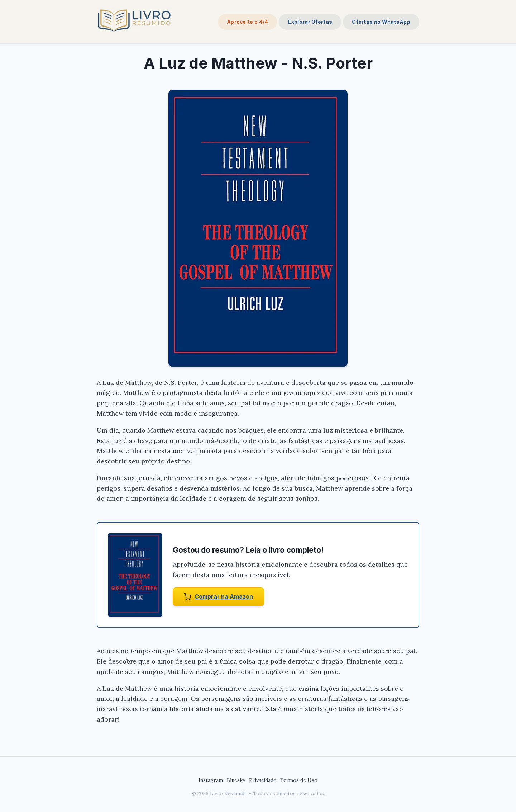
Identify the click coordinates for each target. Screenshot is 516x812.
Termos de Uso (299, 780)
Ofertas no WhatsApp (381, 22)
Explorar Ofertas (310, 22)
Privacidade (263, 780)
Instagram (211, 780)
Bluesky (236, 780)
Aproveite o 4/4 (248, 22)
